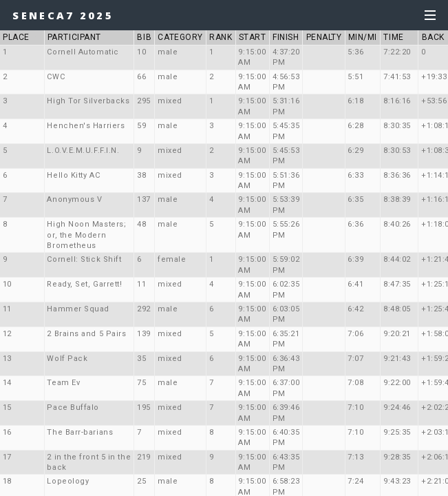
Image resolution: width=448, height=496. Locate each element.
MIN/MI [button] (363, 37)
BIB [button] (144, 37)
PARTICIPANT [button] (74, 37)
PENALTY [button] (324, 37)
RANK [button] (221, 37)
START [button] (253, 37)
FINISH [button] (286, 37)
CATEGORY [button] (180, 37)
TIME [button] (393, 37)
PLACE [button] (22, 37)
